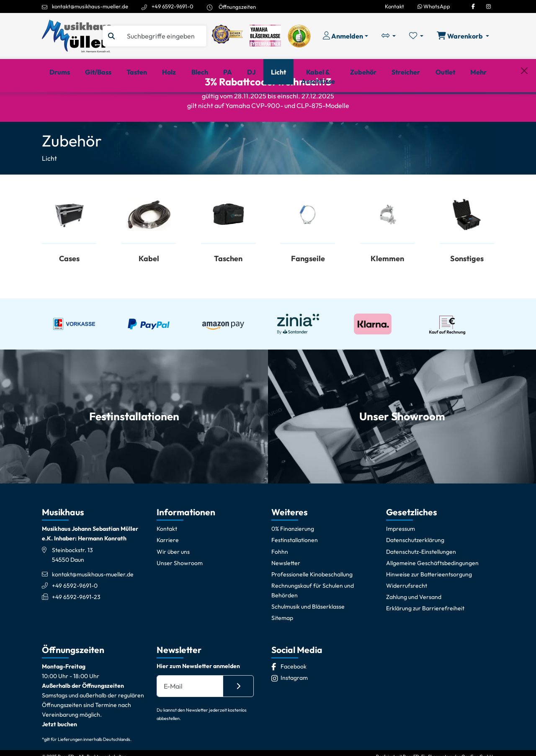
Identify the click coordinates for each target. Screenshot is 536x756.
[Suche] (163, 36)
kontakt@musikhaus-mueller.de (90, 6)
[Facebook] (473, 6)
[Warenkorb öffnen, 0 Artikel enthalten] (463, 36)
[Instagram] (488, 6)
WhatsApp (434, 6)
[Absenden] (238, 715)
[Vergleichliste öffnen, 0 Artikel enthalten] (389, 36)
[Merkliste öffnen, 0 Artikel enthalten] (416, 36)
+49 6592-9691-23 (76, 626)
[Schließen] (524, 106)
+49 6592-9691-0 (173, 6)
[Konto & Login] (345, 36)
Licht (49, 188)
